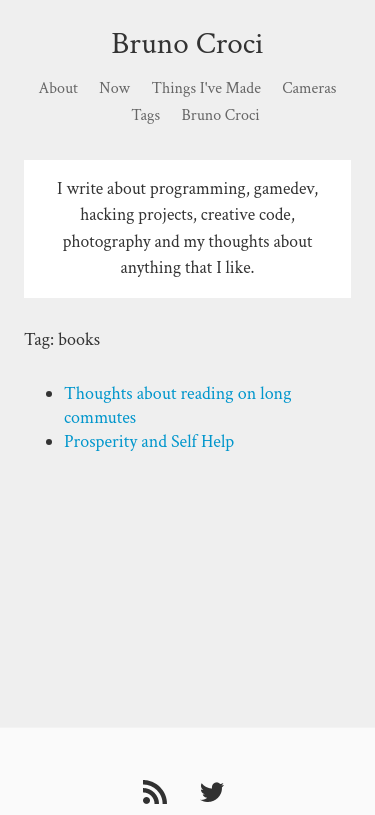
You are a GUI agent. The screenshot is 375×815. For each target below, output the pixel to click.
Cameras (309, 88)
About (58, 88)
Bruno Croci (187, 43)
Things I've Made (205, 88)
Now (114, 88)
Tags (145, 115)
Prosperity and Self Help (149, 441)
